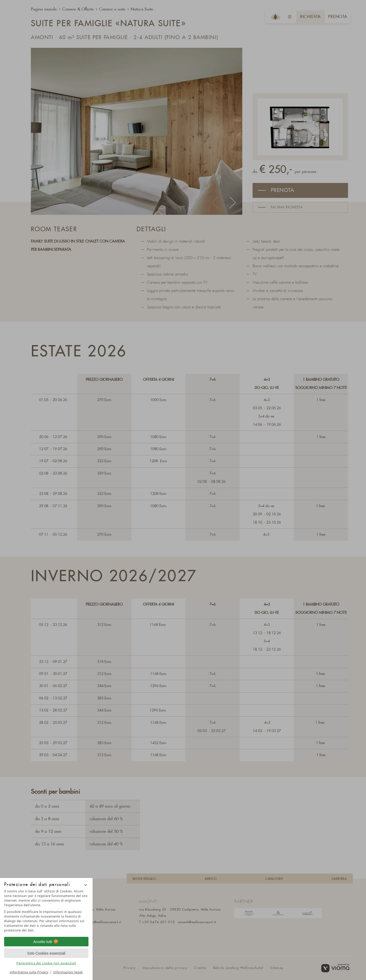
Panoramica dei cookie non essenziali (46, 963)
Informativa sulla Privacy (29, 972)
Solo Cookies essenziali (46, 953)
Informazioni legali (68, 972)
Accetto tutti (46, 942)
